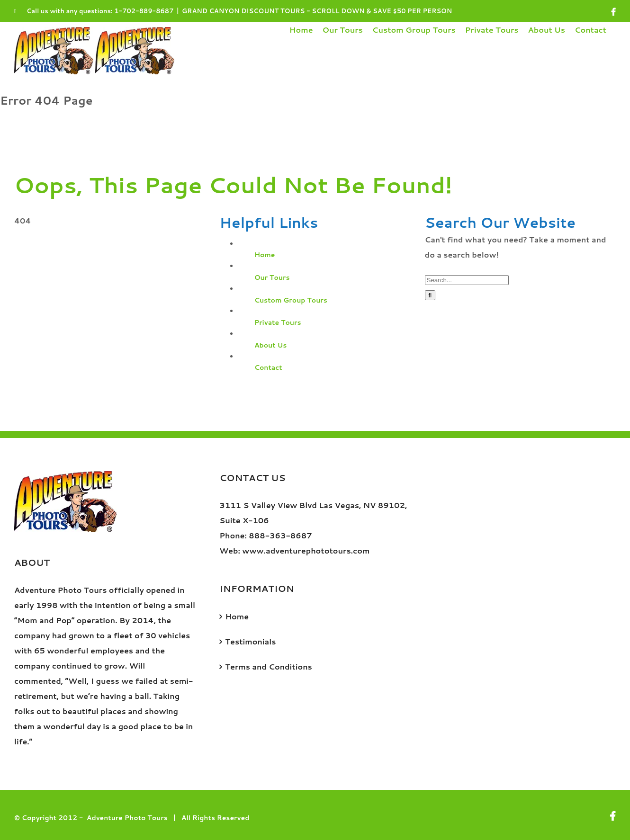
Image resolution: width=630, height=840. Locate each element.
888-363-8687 (280, 535)
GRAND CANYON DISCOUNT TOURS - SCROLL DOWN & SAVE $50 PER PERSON (317, 11)
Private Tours (278, 322)
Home (265, 255)
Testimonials (250, 641)
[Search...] (467, 280)
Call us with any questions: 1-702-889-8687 (94, 11)
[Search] (430, 295)
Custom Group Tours (291, 300)
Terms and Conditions (268, 666)
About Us (271, 345)
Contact (268, 367)
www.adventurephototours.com (306, 550)
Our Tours (272, 277)
